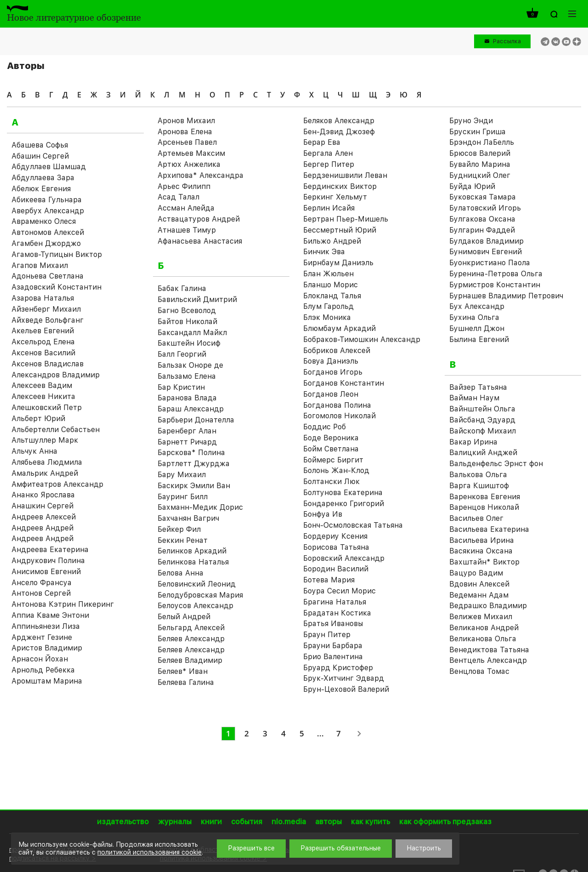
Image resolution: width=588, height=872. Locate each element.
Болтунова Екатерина (343, 493)
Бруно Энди (471, 121)
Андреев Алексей (44, 517)
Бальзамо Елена (187, 376)
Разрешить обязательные (341, 848)
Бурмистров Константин (495, 285)
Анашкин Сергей (42, 506)
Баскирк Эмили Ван (194, 486)
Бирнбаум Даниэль (338, 263)
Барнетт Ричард (187, 442)
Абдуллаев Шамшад (49, 167)
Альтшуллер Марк (45, 440)
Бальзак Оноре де (190, 365)
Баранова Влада (187, 398)
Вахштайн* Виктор (484, 562)
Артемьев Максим (191, 153)
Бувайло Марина (480, 164)
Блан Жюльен (328, 274)
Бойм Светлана (331, 449)
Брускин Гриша (478, 132)
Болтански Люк (331, 482)
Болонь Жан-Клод (336, 470)
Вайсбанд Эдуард (482, 420)
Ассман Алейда (186, 208)
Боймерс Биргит (333, 460)
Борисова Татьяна (336, 547)
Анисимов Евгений (46, 572)
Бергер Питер (329, 164)
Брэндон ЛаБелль (482, 142)
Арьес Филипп (184, 186)
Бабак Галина (182, 288)
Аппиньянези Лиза (46, 626)
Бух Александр (477, 306)
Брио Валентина (333, 657)
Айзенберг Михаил (46, 309)
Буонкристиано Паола (490, 263)
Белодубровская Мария (200, 595)
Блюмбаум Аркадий (339, 328)
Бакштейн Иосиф (189, 343)
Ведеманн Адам (479, 595)
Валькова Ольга (478, 475)
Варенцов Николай (484, 507)
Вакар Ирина (473, 442)
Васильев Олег (476, 518)
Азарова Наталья (43, 298)
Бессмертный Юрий (340, 230)
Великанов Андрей (484, 628)
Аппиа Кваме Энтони (50, 615)
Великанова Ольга (483, 639)
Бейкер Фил (179, 529)
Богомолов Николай (339, 416)
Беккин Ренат (183, 540)
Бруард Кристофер (338, 668)
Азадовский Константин (57, 287)
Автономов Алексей (48, 232)
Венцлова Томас (479, 671)
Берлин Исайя (329, 208)
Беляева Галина (186, 682)
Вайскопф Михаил (483, 431)
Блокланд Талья (332, 296)
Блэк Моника (327, 317)
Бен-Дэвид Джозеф (339, 132)
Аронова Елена (185, 132)
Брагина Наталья (335, 602)
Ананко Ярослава (43, 495)
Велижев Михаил (481, 617)
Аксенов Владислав (48, 364)
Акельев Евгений (43, 331)
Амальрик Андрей (45, 473)
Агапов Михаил (40, 265)
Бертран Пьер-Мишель (346, 219)
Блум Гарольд (328, 306)
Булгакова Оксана (482, 219)
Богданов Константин (344, 383)
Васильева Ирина (482, 540)
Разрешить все (251, 848)
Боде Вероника (331, 438)
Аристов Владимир (47, 648)
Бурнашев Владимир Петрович (506, 296)
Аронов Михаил (186, 121)
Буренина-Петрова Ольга (496, 274)
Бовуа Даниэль (331, 361)
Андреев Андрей (42, 528)
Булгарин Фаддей (482, 230)
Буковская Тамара (483, 197)
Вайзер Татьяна (478, 387)
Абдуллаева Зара (43, 178)
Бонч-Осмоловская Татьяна (353, 525)
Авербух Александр (48, 211)
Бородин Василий (336, 569)
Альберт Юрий (38, 419)
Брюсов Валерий (480, 153)
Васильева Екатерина (489, 529)
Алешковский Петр (47, 408)
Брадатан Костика (337, 613)
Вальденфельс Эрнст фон (496, 464)
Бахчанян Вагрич (188, 518)
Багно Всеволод (187, 311)
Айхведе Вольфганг (48, 320)
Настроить (424, 848)
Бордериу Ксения (335, 536)
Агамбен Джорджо (46, 243)
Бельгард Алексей (191, 628)
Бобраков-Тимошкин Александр (362, 339)
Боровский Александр (344, 558)
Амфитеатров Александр (57, 484)
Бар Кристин (181, 387)
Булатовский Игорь (485, 208)
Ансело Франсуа (42, 583)
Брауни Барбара (333, 646)
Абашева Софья (40, 145)
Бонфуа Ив (323, 514)
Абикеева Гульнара (47, 200)
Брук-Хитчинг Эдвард (344, 678)
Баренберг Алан (187, 431)
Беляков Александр (339, 121)
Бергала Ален (328, 153)
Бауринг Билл (183, 497)
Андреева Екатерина (50, 550)
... (320, 733)
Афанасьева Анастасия (200, 241)
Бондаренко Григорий (344, 504)
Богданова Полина (337, 405)
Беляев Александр (191, 639)
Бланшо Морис (331, 285)
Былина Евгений (479, 339)
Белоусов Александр (195, 606)
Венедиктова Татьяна (489, 650)
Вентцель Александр (488, 660)
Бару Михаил (182, 475)
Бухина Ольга (474, 317)
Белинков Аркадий (192, 551)
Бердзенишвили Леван (345, 175)
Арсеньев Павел (187, 142)
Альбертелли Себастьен (56, 430)
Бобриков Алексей (337, 351)
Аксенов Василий (43, 353)
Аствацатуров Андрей (199, 219)
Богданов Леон (331, 394)
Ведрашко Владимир (488, 606)
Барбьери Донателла (196, 420)
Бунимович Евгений (486, 252)
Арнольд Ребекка (43, 670)
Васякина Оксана (481, 551)
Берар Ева (322, 142)
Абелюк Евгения (41, 189)
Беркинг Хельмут (335, 197)
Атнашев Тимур (187, 230)
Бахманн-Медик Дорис (200, 507)
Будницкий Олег (480, 175)
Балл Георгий (182, 354)
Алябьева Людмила (47, 462)
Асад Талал (178, 197)
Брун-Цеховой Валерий (346, 689)
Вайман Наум (474, 398)
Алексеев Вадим (42, 385)
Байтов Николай (187, 322)
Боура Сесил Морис (339, 591)
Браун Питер (327, 635)
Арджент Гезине (42, 637)
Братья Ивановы (333, 624)
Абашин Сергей (40, 156)
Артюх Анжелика (189, 164)
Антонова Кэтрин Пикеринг (63, 604)
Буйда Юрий (472, 186)
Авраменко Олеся (44, 221)
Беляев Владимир (190, 660)
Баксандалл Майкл (192, 333)
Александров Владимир (56, 375)
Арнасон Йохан (40, 659)
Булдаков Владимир (486, 241)
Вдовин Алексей (479, 584)
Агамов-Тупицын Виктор (57, 254)
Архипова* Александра (201, 175)
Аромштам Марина (47, 681)
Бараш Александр (191, 409)
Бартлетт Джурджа (194, 464)
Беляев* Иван (183, 671)
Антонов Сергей (41, 593)
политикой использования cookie (150, 852)
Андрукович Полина (48, 561)
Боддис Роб (325, 427)
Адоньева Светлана (48, 276)
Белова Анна (181, 573)
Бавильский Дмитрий (197, 299)
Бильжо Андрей (332, 241)
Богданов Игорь (333, 372)
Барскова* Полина (191, 453)
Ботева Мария (329, 580)
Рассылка (507, 41)
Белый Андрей (184, 617)
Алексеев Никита (43, 396)
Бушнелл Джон (477, 328)
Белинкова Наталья (193, 562)
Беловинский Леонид (197, 584)
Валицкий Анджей (483, 453)
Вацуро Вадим (476, 573)
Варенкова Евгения (485, 497)
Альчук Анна (34, 451)
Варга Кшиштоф (479, 486)
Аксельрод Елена (43, 342)
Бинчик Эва (324, 252)
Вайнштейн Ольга (482, 409)
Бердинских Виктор (340, 186)
